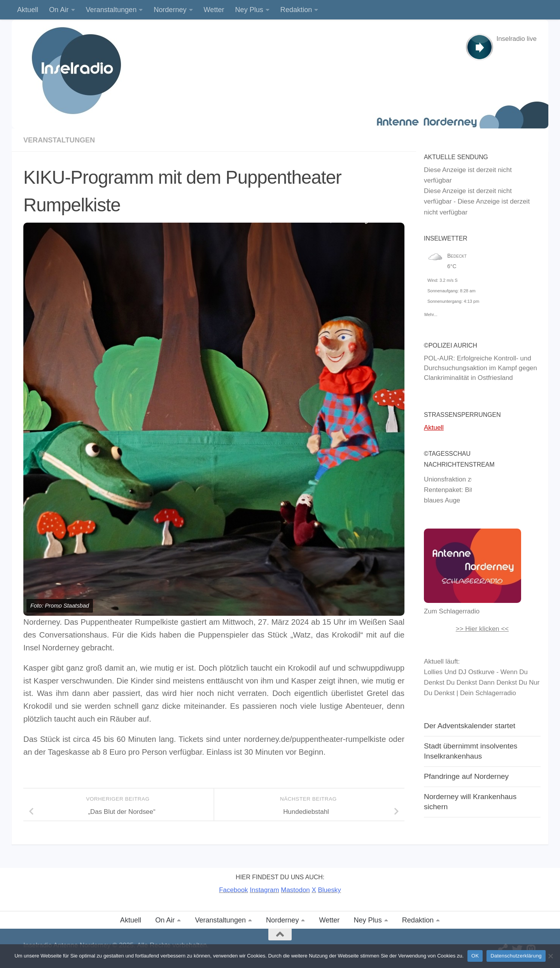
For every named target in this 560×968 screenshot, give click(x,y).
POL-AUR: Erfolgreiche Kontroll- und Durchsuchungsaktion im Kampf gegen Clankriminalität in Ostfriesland (480, 368)
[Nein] (550, 956)
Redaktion (296, 10)
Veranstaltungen (111, 10)
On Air (59, 10)
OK (475, 956)
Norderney (170, 10)
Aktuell (28, 10)
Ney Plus (249, 10)
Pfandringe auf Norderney (466, 776)
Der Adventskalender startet (470, 726)
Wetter (214, 10)
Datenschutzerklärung (516, 956)
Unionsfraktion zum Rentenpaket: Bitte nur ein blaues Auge (462, 490)
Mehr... (431, 313)
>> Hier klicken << (482, 629)
